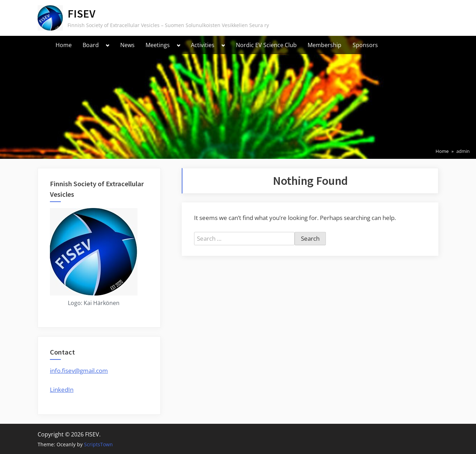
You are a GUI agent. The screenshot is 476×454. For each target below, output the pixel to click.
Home (64, 45)
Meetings (158, 45)
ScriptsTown (98, 444)
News (127, 45)
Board (91, 45)
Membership (324, 45)
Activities (203, 45)
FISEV (81, 14)
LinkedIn (62, 390)
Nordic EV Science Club (266, 45)
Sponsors (365, 45)
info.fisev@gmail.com (79, 371)
